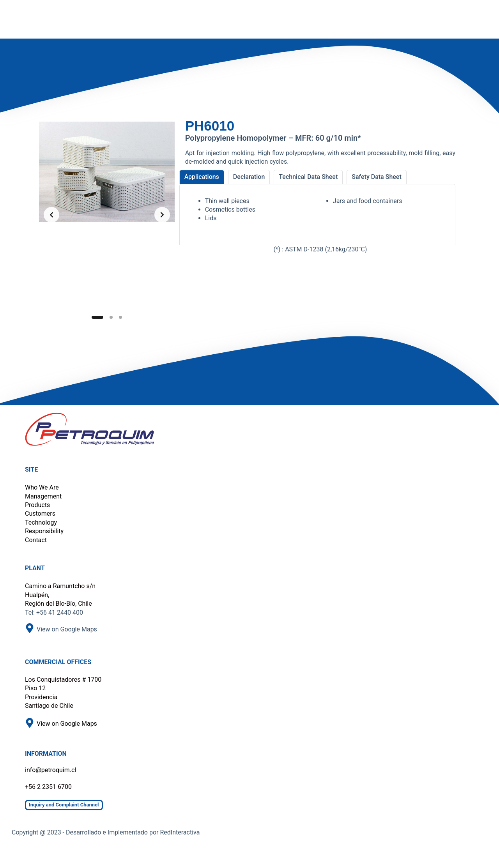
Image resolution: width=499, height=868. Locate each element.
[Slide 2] (111, 317)
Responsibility (44, 531)
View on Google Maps (67, 629)
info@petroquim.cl (50, 770)
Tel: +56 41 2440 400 (54, 613)
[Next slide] (162, 215)
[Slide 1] (97, 317)
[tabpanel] (317, 215)
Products (37, 505)
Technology (41, 522)
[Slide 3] (120, 317)
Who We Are (42, 487)
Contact (36, 540)
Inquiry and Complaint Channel (64, 805)
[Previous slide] (51, 215)
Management (43, 496)
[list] (107, 215)
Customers (40, 514)
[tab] (202, 177)
